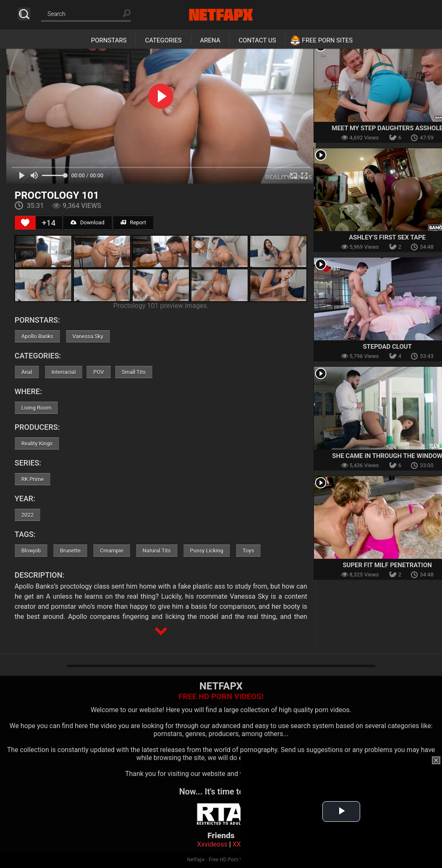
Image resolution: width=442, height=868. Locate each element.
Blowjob (31, 551)
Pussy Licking (207, 551)
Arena (210, 40)
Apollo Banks (37, 336)
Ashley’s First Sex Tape (387, 237)
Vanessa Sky (88, 336)
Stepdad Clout (387, 347)
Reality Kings (37, 443)
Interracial (64, 372)
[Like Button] (25, 223)
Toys (248, 551)
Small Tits (134, 372)
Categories (163, 40)
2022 (27, 515)
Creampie (111, 551)
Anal (27, 372)
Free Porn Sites (327, 40)
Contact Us (257, 40)
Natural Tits (157, 551)
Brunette (70, 551)
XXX (239, 844)
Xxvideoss (212, 844)
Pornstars (109, 40)
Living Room (37, 408)
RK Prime (33, 479)
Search (24, 14)
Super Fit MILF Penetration (387, 565)
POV (98, 372)
